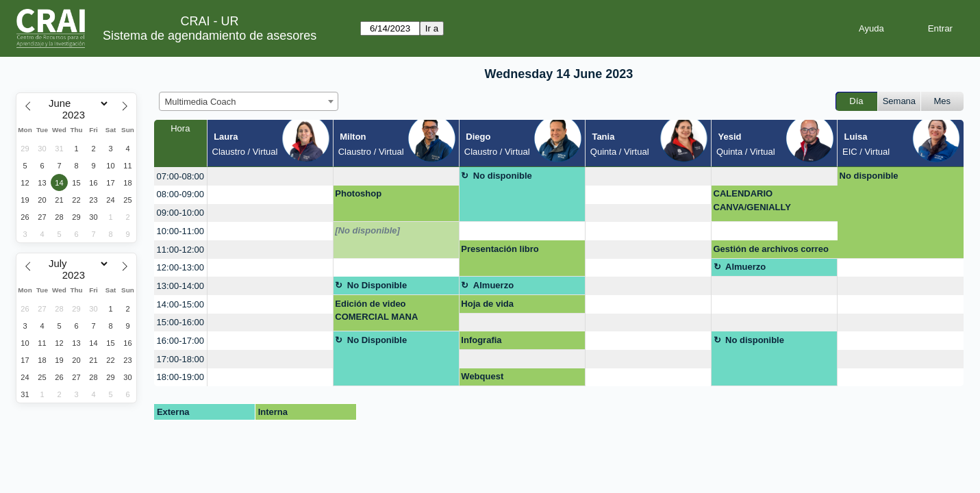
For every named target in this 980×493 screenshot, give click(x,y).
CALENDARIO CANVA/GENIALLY (752, 200)
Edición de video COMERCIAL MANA (376, 311)
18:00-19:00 (180, 377)
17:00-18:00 (180, 359)
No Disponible (377, 285)
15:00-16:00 (180, 322)
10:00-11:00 (180, 231)
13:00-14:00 (180, 286)
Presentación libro (500, 249)
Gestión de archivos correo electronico (771, 251)
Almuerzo (745, 267)
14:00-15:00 (180, 304)
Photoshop (358, 193)
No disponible (503, 176)
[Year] (77, 115)
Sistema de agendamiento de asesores (210, 36)
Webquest (482, 376)
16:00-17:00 (180, 341)
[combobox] (249, 101)
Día (856, 101)
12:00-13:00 (180, 267)
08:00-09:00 (180, 194)
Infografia (481, 340)
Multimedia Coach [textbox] (201, 102)
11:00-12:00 (180, 250)
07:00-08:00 (180, 176)
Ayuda (871, 28)
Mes (943, 101)
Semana (899, 101)
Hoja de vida (487, 304)
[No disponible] (367, 230)
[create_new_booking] (270, 176)
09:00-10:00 (180, 213)
